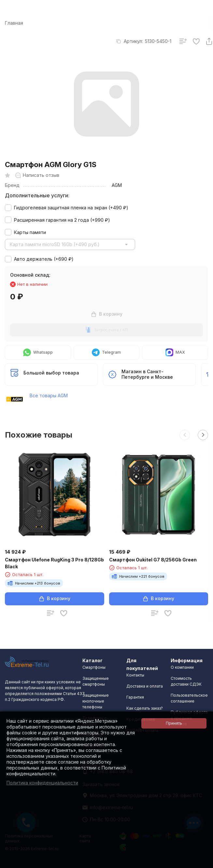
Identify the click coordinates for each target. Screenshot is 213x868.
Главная (14, 23)
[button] (185, 435)
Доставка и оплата (145, 686)
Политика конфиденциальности (42, 783)
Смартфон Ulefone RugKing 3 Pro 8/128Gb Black (54, 563)
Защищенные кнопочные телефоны (96, 701)
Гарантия (135, 697)
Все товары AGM (49, 395)
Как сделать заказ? (145, 708)
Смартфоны (94, 667)
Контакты (135, 675)
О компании (182, 667)
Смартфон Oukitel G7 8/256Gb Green (153, 560)
